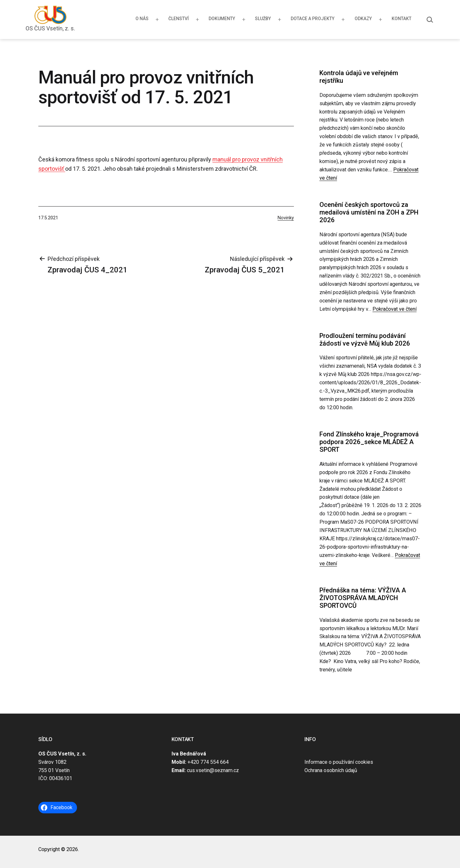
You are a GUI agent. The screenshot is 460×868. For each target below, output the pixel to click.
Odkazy (363, 19)
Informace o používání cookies (339, 762)
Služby (263, 19)
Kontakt (402, 19)
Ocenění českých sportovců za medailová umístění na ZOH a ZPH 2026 (369, 212)
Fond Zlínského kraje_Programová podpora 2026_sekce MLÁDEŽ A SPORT (369, 442)
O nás (142, 19)
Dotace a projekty (313, 19)
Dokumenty (222, 19)
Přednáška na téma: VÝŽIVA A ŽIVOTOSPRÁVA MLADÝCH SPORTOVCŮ (363, 598)
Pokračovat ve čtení (395, 309)
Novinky (286, 218)
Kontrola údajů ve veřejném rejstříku (359, 77)
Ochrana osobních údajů (331, 770)
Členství (179, 19)
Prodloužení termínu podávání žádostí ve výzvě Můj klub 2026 (365, 340)
